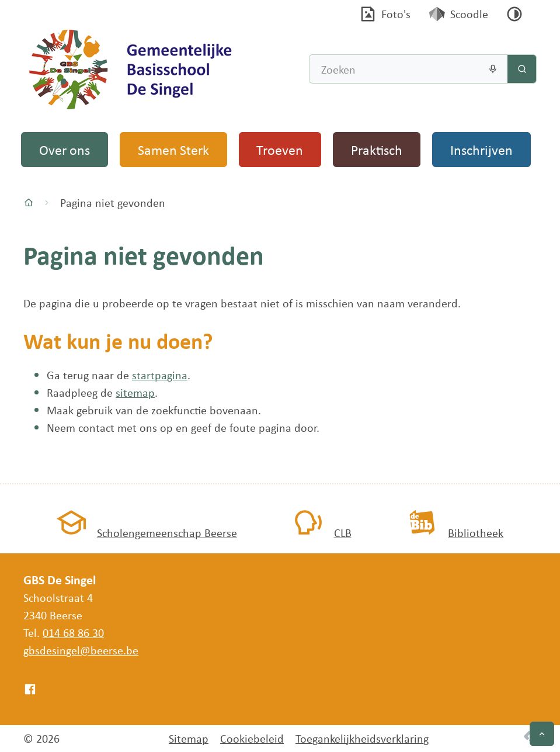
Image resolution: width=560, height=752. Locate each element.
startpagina (160, 375)
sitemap (135, 392)
